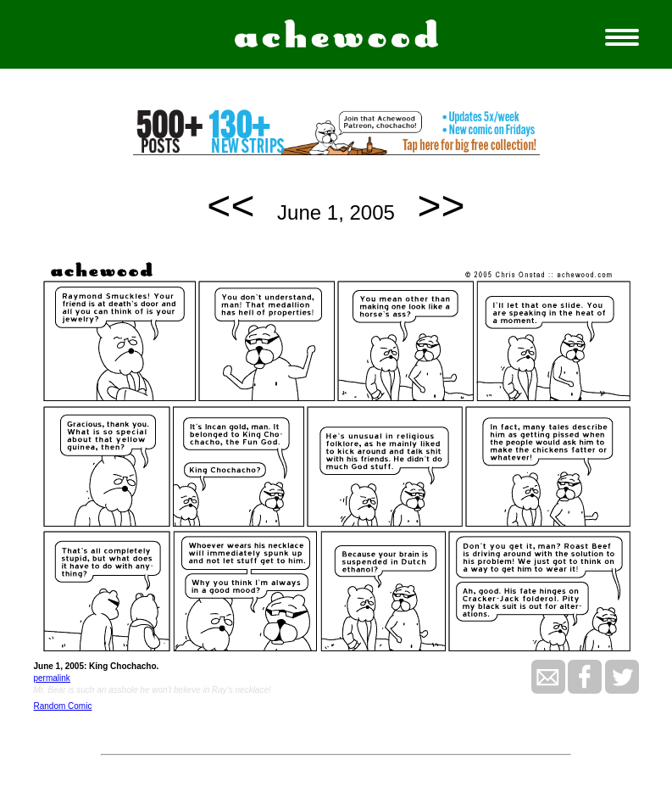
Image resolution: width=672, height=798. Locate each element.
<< (230, 206)
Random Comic (63, 706)
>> (442, 206)
